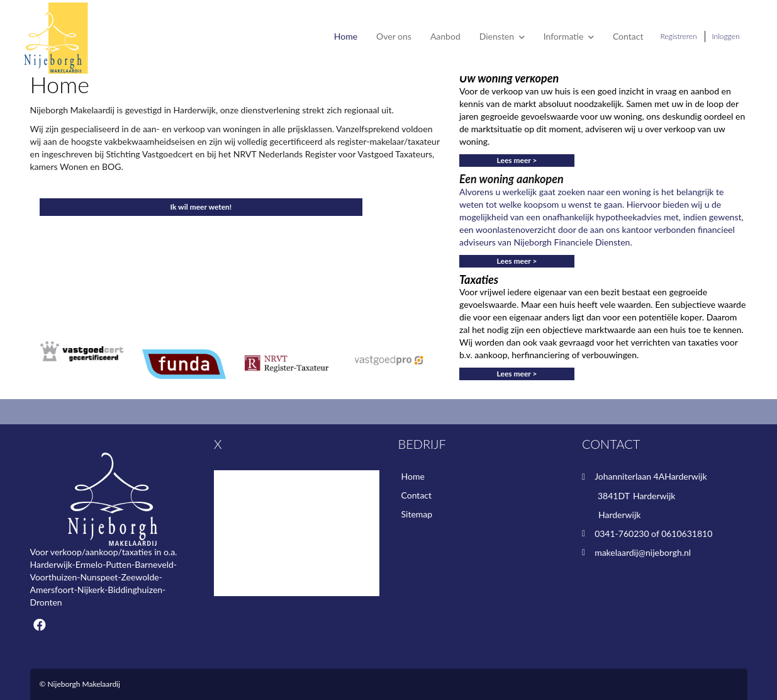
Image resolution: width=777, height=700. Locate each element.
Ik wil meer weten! (201, 207)
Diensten (502, 36)
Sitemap (417, 514)
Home (346, 36)
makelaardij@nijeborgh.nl (643, 552)
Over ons (394, 36)
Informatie (569, 36)
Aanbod (445, 36)
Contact (628, 36)
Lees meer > (517, 160)
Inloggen (726, 36)
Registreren (678, 36)
